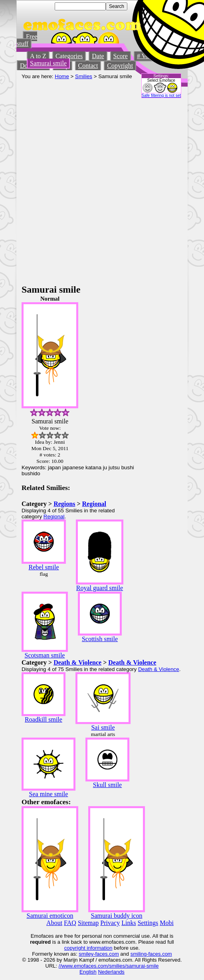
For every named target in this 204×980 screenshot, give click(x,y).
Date (98, 56)
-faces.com (106, 954)
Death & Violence (77, 662)
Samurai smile (48, 63)
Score (121, 56)
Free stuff (27, 40)
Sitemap (88, 923)
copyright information (88, 948)
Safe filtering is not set (161, 95)
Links (129, 923)
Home (62, 76)
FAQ (70, 923)
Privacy (110, 923)
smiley (86, 954)
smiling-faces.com (151, 954)
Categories (69, 56)
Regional (94, 504)
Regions (64, 504)
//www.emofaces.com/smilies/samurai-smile (109, 966)
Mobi (167, 923)
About (54, 923)
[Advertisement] (91, 189)
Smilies (84, 76)
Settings (148, 923)
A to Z (38, 56)
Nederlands (111, 972)
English (88, 972)
